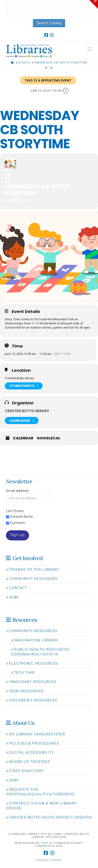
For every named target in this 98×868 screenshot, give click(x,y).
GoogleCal (49, 438)
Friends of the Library (33, 570)
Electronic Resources (32, 663)
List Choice (15, 511)
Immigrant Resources (31, 682)
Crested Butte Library (27, 411)
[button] (90, 49)
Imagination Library (35, 640)
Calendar (23, 438)
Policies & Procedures (33, 743)
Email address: (17, 491)
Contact (16, 588)
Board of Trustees (28, 762)
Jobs (13, 597)
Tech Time (23, 673)
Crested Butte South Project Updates (49, 817)
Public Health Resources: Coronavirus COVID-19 (41, 652)
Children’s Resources (32, 700)
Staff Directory (25, 771)
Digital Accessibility (30, 753)
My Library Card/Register (36, 734)
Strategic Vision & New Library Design (42, 806)
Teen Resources (25, 691)
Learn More (22, 420)
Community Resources (32, 579)
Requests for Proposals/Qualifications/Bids (40, 792)
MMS (45, 843)
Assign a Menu (49, 860)
